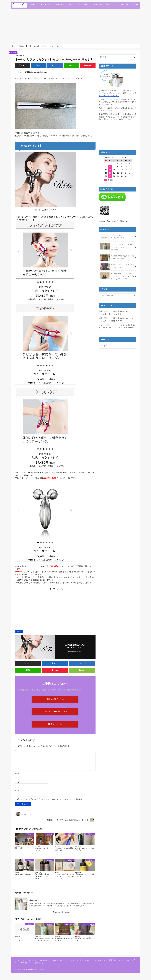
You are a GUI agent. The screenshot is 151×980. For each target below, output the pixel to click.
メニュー (87, 964)
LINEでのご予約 (111, 4)
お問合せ (135, 4)
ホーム (17, 964)
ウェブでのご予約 (96, 4)
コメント (18, 754)
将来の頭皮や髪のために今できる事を (117, 257)
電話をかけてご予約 (55, 701)
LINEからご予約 (55, 727)
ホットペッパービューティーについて (117, 237)
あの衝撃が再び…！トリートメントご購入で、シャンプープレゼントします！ (117, 275)
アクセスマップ (98, 964)
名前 (17, 777)
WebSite (57, 916)
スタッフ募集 (124, 4)
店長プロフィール (74, 4)
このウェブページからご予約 (55, 714)
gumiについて (60, 4)
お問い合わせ (33, 966)
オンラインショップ (45, 4)
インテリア (62, 964)
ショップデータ (75, 964)
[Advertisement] (75, 26)
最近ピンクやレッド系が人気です (117, 265)
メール (17, 786)
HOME (33, 4)
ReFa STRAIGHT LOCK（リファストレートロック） (117, 246)
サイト (17, 794)
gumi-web (29, 973)
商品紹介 (20, 631)
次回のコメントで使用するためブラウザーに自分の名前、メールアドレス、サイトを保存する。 (50, 803)
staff (85, 4)
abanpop (33, 904)
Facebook (67, 916)
